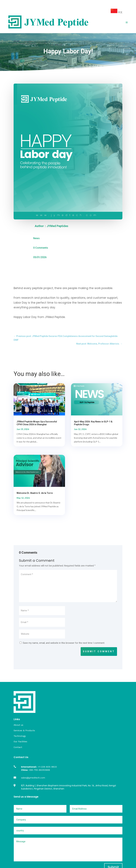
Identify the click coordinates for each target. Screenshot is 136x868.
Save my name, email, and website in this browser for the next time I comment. (64, 643)
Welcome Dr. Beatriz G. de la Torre (35, 493)
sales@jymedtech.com (33, 778)
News (36, 238)
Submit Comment (99, 651)
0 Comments (41, 248)
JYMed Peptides (57, 226)
